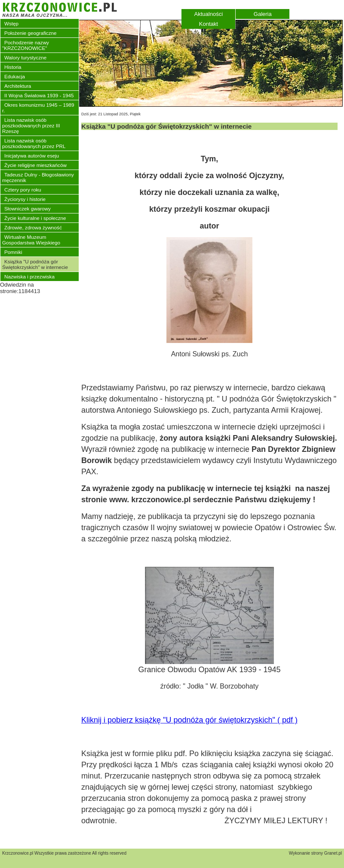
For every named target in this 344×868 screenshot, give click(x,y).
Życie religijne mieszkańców (35, 165)
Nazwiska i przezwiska (29, 276)
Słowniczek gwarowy (28, 209)
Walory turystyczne (25, 57)
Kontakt (209, 24)
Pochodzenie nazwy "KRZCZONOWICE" (26, 45)
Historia (13, 67)
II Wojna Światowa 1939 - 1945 (39, 95)
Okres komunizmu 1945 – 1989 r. (38, 108)
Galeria (263, 14)
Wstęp (11, 23)
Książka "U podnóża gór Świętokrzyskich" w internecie (35, 264)
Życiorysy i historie (25, 199)
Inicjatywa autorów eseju (32, 156)
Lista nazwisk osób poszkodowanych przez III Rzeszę (31, 125)
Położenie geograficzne (31, 33)
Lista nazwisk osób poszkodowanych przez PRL (34, 143)
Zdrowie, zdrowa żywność (33, 227)
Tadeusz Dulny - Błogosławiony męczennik (38, 177)
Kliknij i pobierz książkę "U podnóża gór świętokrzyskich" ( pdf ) (189, 720)
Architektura (18, 86)
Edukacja (15, 76)
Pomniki (13, 252)
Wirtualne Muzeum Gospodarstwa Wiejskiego (31, 240)
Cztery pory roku (23, 190)
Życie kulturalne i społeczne (35, 218)
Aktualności (209, 14)
